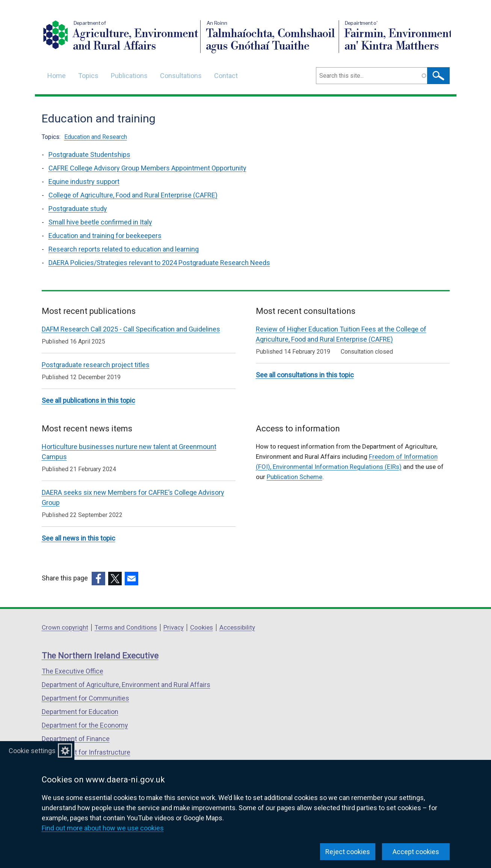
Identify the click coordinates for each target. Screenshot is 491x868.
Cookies (202, 627)
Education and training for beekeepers (105, 236)
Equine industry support (84, 182)
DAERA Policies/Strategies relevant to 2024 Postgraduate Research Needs (159, 263)
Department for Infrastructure (86, 752)
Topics (88, 76)
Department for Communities (85, 698)
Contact (226, 76)
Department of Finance (76, 739)
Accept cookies (416, 852)
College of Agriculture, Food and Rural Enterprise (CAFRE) (133, 195)
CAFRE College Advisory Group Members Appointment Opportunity (147, 168)
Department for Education (80, 712)
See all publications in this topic (88, 400)
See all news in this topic (79, 538)
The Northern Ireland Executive (100, 656)
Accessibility (237, 627)
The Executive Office (73, 671)
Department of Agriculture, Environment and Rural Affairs (126, 685)
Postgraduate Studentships (89, 154)
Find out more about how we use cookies (103, 828)
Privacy (174, 627)
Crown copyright (65, 627)
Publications (129, 76)
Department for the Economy (85, 725)
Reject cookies (348, 852)
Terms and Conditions (126, 627)
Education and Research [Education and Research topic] (96, 137)
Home (57, 76)
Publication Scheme (295, 477)
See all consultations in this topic (305, 375)
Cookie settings (32, 751)
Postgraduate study (78, 209)
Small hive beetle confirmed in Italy (100, 222)
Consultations (181, 76)
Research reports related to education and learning (124, 249)
